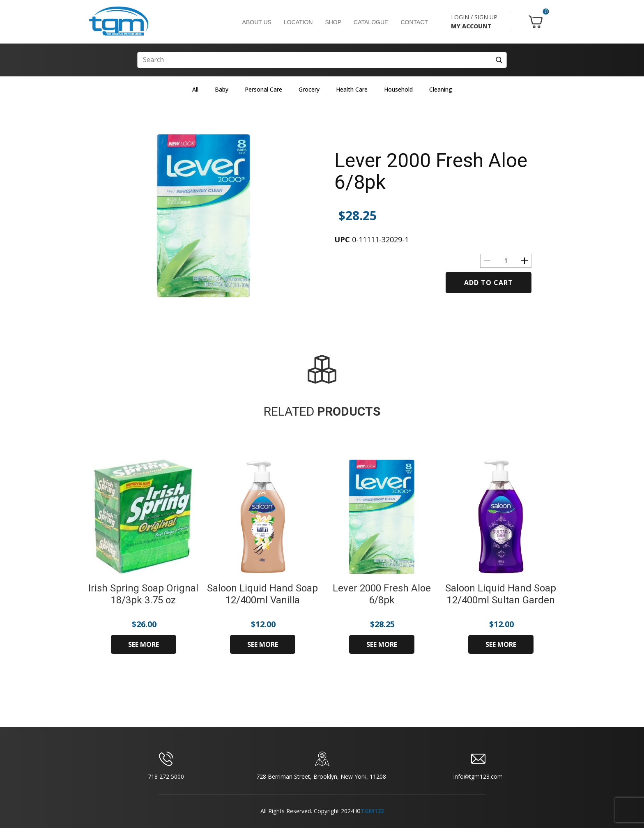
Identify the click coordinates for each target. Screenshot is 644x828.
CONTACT (414, 22)
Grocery (309, 89)
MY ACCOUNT (471, 26)
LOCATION (298, 22)
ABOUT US (257, 22)
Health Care (352, 89)
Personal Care (263, 89)
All (195, 89)
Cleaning (441, 89)
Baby (222, 89)
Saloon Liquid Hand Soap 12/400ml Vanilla (262, 594)
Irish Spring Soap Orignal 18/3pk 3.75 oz (143, 594)
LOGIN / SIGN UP (474, 17)
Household (398, 89)
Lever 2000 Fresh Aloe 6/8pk (431, 171)
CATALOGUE (371, 22)
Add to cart (489, 283)
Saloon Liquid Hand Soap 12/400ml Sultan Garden (501, 594)
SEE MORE (144, 644)
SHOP (333, 22)
